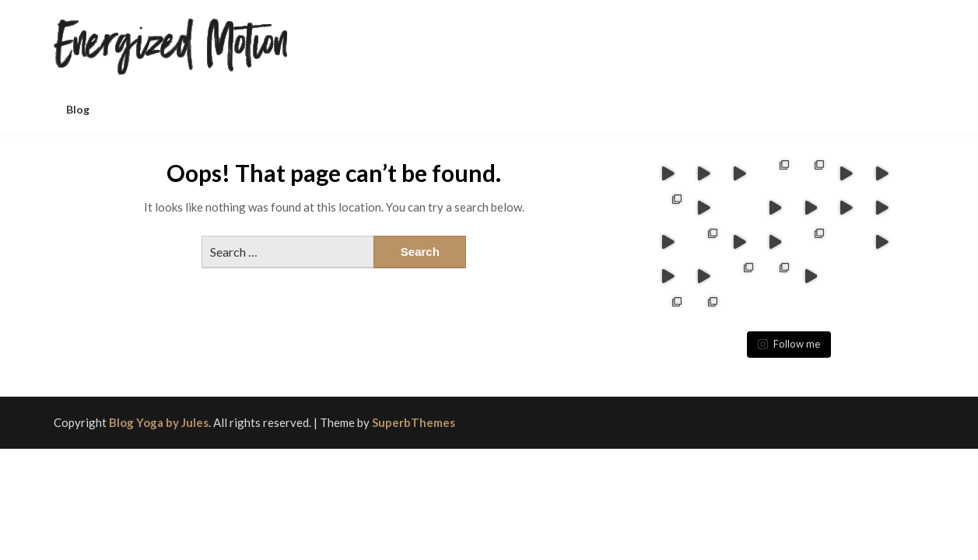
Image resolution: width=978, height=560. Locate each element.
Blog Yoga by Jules (159, 388)
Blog (78, 109)
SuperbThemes (414, 388)
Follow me (789, 310)
